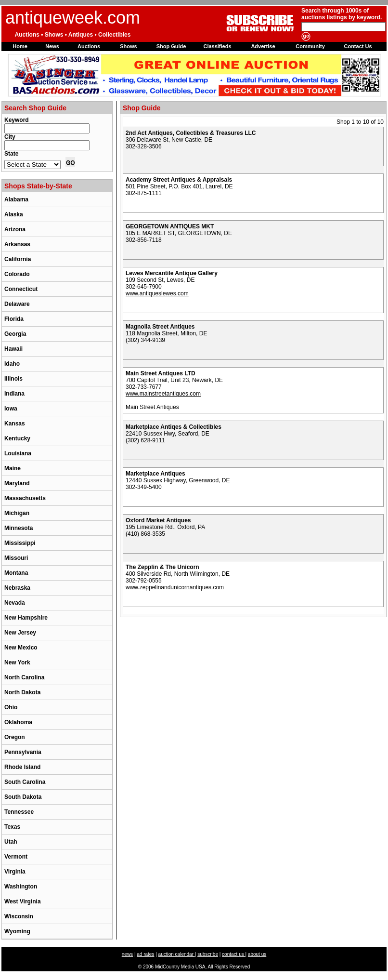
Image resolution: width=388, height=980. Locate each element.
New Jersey (20, 633)
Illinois (13, 379)
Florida (14, 319)
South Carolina (25, 782)
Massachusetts (25, 498)
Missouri (16, 558)
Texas (12, 827)
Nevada (15, 603)
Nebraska (17, 588)
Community (310, 46)
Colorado (17, 274)
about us (257, 954)
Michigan (17, 513)
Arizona (15, 229)
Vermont (16, 857)
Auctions (89, 46)
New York (17, 662)
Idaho (12, 364)
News (52, 46)
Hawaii (13, 349)
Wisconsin (19, 916)
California (18, 259)
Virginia (15, 872)
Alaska (14, 214)
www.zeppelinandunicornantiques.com (175, 587)
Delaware (17, 304)
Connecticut (21, 289)
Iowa (11, 409)
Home (20, 46)
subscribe (208, 954)
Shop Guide (171, 46)
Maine (13, 468)
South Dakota (23, 797)
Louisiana (18, 453)
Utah (11, 842)
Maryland (17, 483)
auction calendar (177, 954)
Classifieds (217, 46)
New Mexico (21, 648)
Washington (21, 887)
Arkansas (17, 244)
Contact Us (358, 46)
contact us (233, 954)
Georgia (15, 334)
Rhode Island (22, 767)
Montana (16, 573)
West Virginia (23, 901)
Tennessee (19, 812)
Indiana (14, 394)
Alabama (16, 199)
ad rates (145, 954)
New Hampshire (26, 618)
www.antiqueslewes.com (157, 293)
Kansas (15, 424)
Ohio (11, 707)
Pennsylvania (23, 752)
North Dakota (22, 692)
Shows (128, 46)
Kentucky (17, 438)
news (127, 954)
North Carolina (24, 677)
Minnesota (19, 528)
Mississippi (20, 543)
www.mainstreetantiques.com (163, 394)
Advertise (263, 46)
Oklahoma (18, 722)
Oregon (15, 737)
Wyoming (17, 931)
